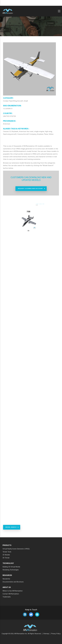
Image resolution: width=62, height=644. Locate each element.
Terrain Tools (7, 552)
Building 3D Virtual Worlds (11, 567)
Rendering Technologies (11, 570)
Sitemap (46, 634)
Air (28, 231)
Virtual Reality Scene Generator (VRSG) (16, 549)
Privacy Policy (56, 634)
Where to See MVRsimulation (13, 591)
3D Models (6, 555)
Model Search (11, 527)
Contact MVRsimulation (11, 594)
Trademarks (7, 597)
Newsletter (6, 579)
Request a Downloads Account (30, 189)
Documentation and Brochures (13, 582)
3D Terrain (6, 558)
